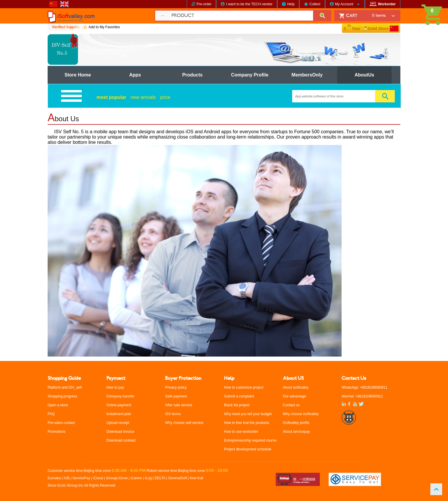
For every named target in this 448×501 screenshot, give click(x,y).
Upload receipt (118, 423)
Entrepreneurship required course (250, 440)
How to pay (115, 387)
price (165, 97)
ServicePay (82, 478)
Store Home (78, 75)
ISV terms (173, 414)
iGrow (123, 478)
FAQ (51, 414)
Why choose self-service (184, 423)
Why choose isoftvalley (301, 414)
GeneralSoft (178, 478)
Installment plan (119, 414)
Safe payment (176, 396)
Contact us (291, 405)
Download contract (121, 440)
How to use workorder (241, 432)
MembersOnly (307, 75)
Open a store (58, 405)
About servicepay (296, 432)
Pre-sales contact (61, 423)
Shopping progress (62, 396)
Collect (315, 4)
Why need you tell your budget (248, 414)
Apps (135, 75)
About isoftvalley (296, 387)
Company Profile (250, 75)
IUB (67, 478)
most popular (111, 97)
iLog (148, 478)
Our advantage (294, 396)
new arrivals (143, 97)
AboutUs (364, 75)
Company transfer (120, 396)
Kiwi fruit (197, 478)
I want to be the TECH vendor (249, 4)
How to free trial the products (246, 423)
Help (291, 4)
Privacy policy (176, 387)
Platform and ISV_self (65, 387)
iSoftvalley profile (296, 423)
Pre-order (204, 4)
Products (192, 75)
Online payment (119, 405)
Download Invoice (120, 432)
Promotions (57, 432)
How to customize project (244, 387)
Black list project (237, 405)
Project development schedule (248, 449)
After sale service (179, 405)
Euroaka (54, 478)
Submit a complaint (239, 396)
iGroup (111, 478)
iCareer (136, 478)
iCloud (98, 478)
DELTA (161, 478)
